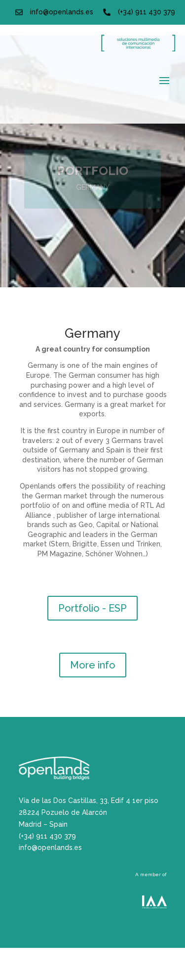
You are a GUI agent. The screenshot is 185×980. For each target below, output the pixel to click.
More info (93, 665)
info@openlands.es (62, 12)
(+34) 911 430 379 (147, 12)
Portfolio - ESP (92, 608)
